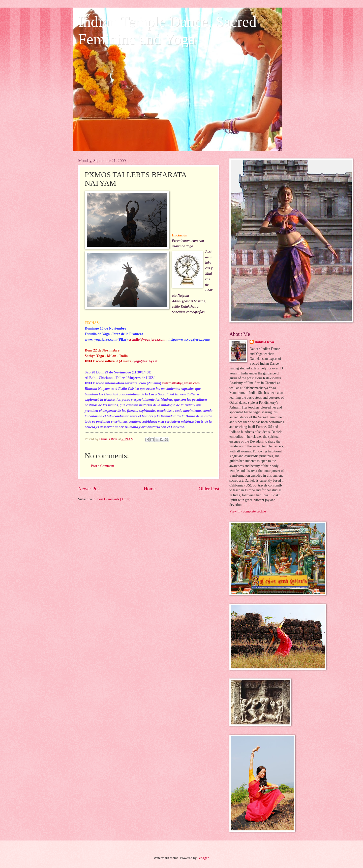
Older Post (209, 489)
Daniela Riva (264, 342)
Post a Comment (102, 466)
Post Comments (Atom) (114, 499)
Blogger (203, 858)
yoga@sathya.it (146, 361)
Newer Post (89, 489)
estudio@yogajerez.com (147, 339)
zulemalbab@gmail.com (181, 383)
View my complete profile (248, 511)
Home (150, 489)
